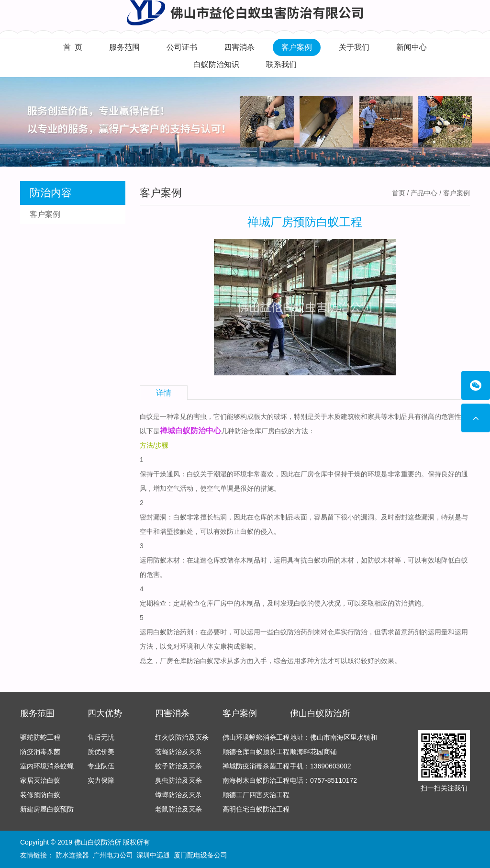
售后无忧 (101, 737)
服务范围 (124, 47)
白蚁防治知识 (216, 64)
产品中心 (424, 193)
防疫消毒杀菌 (40, 752)
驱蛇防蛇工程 (40, 737)
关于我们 (354, 47)
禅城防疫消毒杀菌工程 (256, 766)
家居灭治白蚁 (40, 780)
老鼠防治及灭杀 (178, 809)
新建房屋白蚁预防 (47, 809)
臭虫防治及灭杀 (178, 780)
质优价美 (101, 752)
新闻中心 (412, 47)
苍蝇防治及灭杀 (178, 752)
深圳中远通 (153, 855)
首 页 (73, 47)
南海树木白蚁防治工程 (256, 780)
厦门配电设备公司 (200, 855)
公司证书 (182, 47)
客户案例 (297, 47)
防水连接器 (72, 855)
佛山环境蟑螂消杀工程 (256, 737)
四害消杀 (239, 47)
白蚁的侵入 (311, 603)
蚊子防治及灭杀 (178, 766)
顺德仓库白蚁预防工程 (256, 752)
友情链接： (37, 855)
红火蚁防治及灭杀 (182, 737)
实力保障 (101, 780)
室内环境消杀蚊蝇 (47, 766)
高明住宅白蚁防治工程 (256, 809)
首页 (399, 193)
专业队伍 (101, 766)
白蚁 (193, 474)
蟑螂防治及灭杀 (178, 795)
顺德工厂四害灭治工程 (256, 795)
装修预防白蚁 (40, 795)
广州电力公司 (113, 855)
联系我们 (281, 64)
